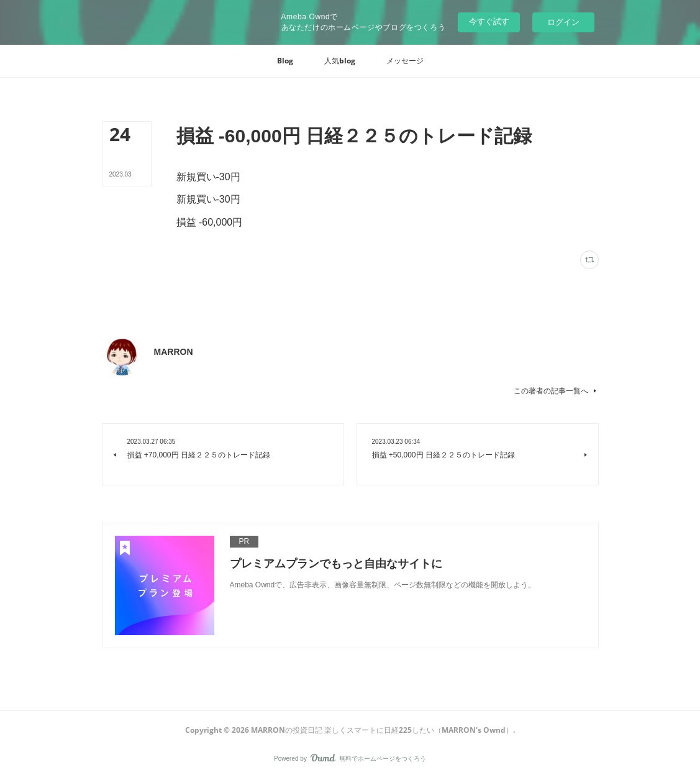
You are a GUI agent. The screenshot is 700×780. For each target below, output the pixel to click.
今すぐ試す (489, 21)
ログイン (563, 22)
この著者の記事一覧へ (556, 391)
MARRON (174, 352)
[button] (285, 61)
